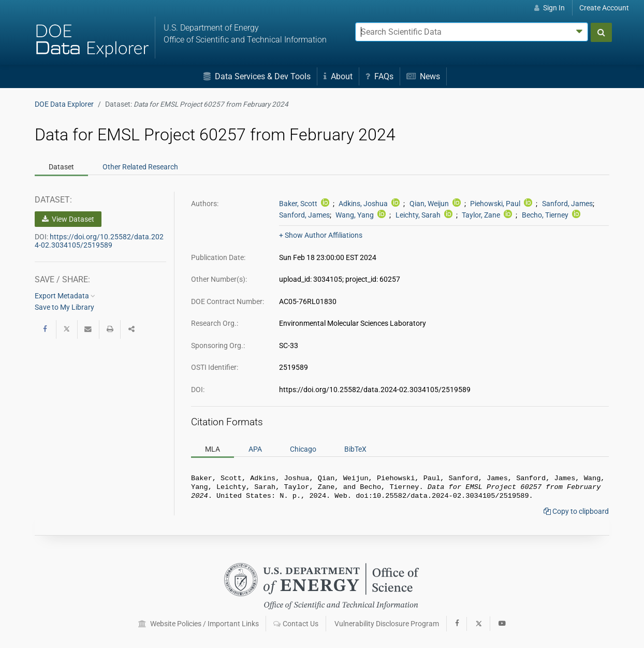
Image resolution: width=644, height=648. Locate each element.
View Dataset (68, 219)
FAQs (379, 76)
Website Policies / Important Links (199, 624)
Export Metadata (65, 296)
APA (255, 449)
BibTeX (355, 449)
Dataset (61, 167)
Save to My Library (64, 307)
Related (140, 167)
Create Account (604, 8)
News (423, 76)
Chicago (303, 449)
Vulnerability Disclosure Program (387, 624)
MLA (213, 449)
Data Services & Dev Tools (257, 76)
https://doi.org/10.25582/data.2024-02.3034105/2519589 (99, 241)
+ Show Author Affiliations (321, 235)
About (338, 76)
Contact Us (296, 624)
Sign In (550, 8)
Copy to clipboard (576, 514)
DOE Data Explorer (64, 104)
